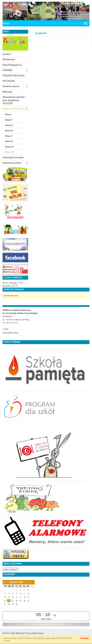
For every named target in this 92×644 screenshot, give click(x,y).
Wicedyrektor (9, 59)
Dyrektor (7, 54)
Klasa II (9, 120)
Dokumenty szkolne (12, 163)
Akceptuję (84, 638)
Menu (6, 23)
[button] (27, 71)
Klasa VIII (10, 152)
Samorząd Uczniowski (13, 157)
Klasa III (9, 125)
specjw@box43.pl (11, 333)
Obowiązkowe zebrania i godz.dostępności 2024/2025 (14, 100)
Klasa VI (9, 141)
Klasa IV (9, 131)
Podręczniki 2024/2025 (14, 109)
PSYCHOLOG (9, 81)
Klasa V (9, 136)
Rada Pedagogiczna (12, 65)
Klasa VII (9, 147)
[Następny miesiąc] (29, 582)
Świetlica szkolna (11, 86)
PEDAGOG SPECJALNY (14, 76)
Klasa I (8, 114)
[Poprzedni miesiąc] (4, 582)
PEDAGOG (7, 70)
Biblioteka (7, 92)
